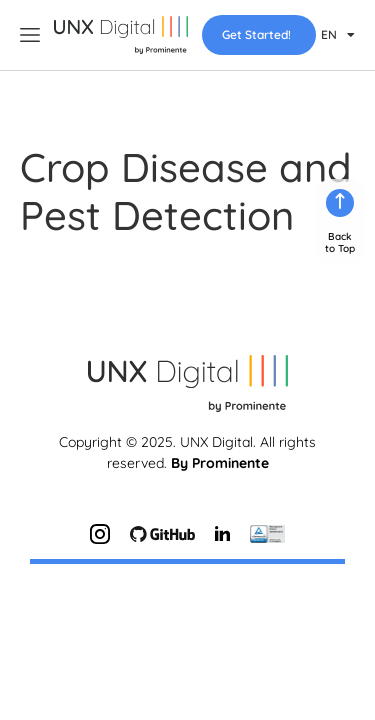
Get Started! (256, 34)
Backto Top (340, 178)
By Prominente (220, 399)
